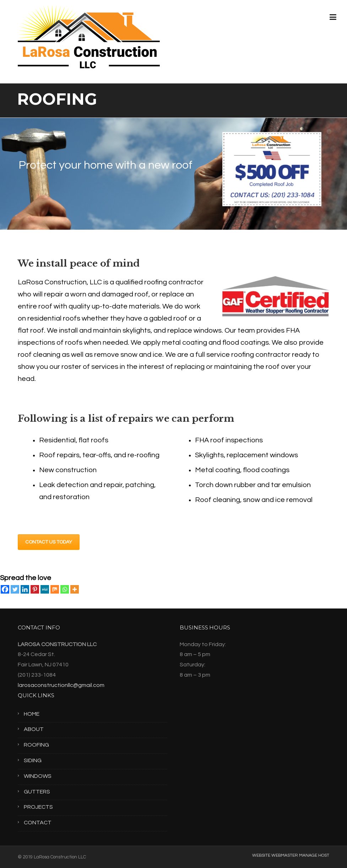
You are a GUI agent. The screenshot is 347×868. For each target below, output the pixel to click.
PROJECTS (38, 807)
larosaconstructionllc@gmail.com (61, 685)
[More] (75, 589)
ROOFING (36, 745)
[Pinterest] (35, 589)
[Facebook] (5, 589)
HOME (32, 714)
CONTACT (38, 823)
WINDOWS (38, 776)
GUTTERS (37, 792)
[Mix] (55, 589)
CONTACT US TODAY (49, 542)
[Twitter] (15, 589)
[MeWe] (45, 589)
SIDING (33, 760)
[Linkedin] (25, 589)
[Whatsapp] (65, 589)
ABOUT (34, 729)
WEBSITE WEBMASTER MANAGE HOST (291, 856)
